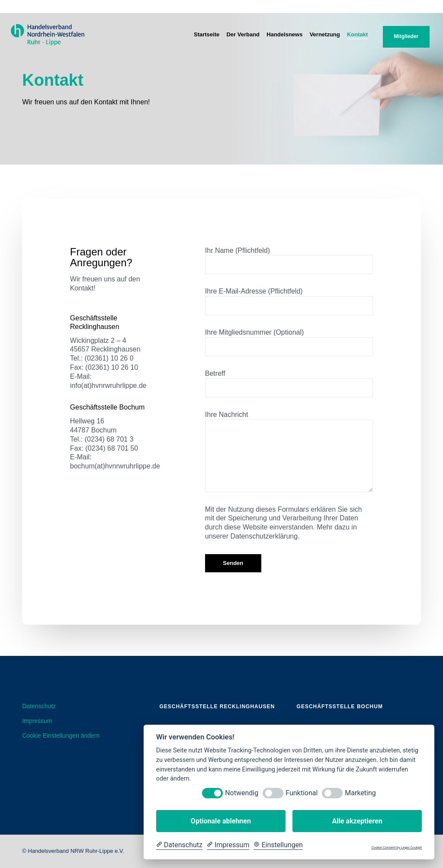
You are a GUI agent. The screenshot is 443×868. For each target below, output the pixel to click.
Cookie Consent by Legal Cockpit (396, 847)
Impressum (37, 721)
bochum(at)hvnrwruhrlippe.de (115, 466)
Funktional (302, 793)
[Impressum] (228, 845)
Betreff (289, 384)
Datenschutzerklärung (264, 536)
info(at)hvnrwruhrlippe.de (108, 386)
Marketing (360, 793)
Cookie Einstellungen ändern (61, 736)
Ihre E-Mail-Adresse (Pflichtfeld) (289, 301)
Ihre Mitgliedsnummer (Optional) (289, 342)
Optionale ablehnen (221, 821)
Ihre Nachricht (289, 452)
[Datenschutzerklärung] (179, 845)
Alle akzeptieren (357, 821)
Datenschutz (39, 706)
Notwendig (242, 793)
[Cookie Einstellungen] (278, 845)
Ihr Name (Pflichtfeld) (289, 261)
